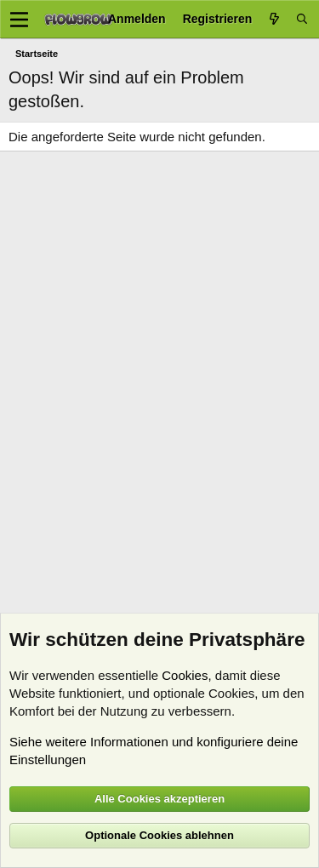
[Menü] (19, 20)
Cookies (185, 675)
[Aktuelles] (274, 19)
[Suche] (302, 19)
